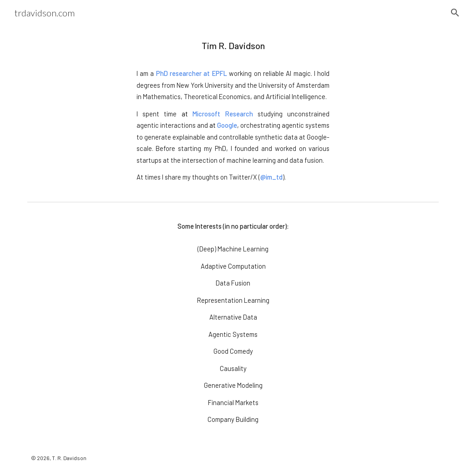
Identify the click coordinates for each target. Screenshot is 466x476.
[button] (455, 13)
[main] (233, 112)
